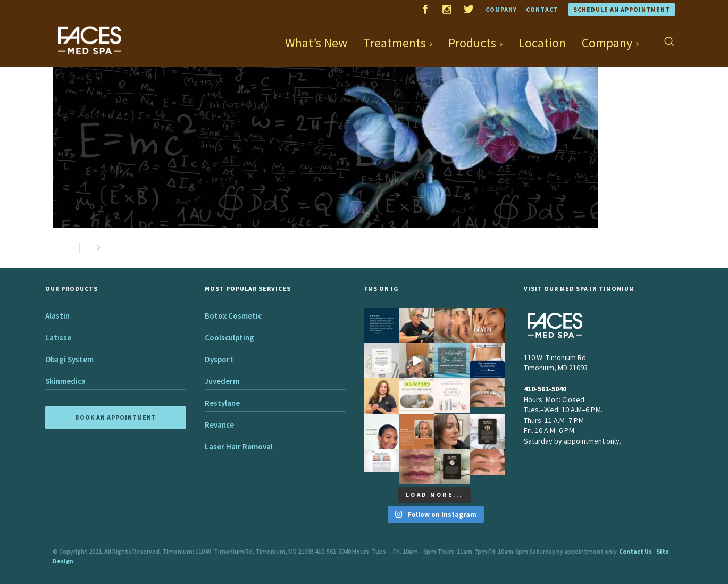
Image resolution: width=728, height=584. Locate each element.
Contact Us (635, 551)
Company (501, 9)
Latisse (58, 337)
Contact (542, 9)
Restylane (222, 403)
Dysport (219, 359)
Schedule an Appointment (622, 9)
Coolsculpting (229, 337)
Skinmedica (65, 381)
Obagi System (69, 359)
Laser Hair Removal (239, 447)
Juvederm (222, 381)
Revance (219, 425)
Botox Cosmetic (233, 316)
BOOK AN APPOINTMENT (116, 417)
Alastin (57, 316)
